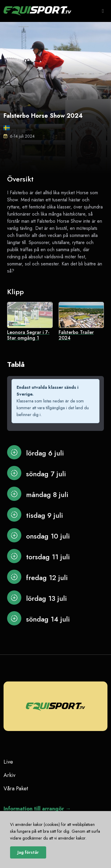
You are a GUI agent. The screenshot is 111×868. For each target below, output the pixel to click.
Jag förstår (28, 852)
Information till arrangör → (37, 809)
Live (8, 762)
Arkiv (9, 775)
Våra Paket (16, 789)
